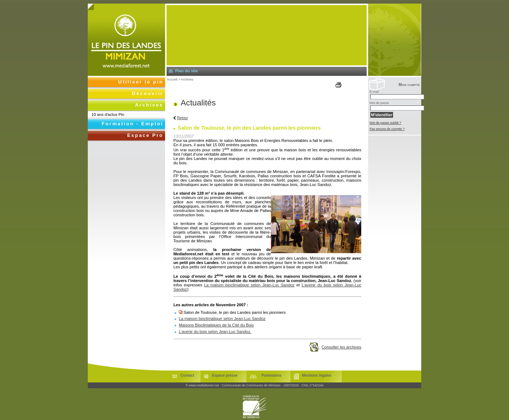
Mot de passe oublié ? (385, 123)
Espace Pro (145, 135)
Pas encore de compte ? (387, 129)
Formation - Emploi (132, 124)
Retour (182, 118)
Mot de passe (379, 103)
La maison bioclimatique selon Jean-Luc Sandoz (249, 285)
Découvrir (148, 93)
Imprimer (342, 85)
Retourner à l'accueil (126, 40)
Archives (187, 79)
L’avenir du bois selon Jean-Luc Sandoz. (215, 332)
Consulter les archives (341, 347)
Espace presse (225, 375)
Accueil (172, 79)
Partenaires (271, 375)
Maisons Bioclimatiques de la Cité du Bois (216, 325)
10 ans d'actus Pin (108, 114)
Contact (187, 375)
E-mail (374, 92)
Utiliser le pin (141, 82)
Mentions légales (317, 375)
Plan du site (187, 71)
